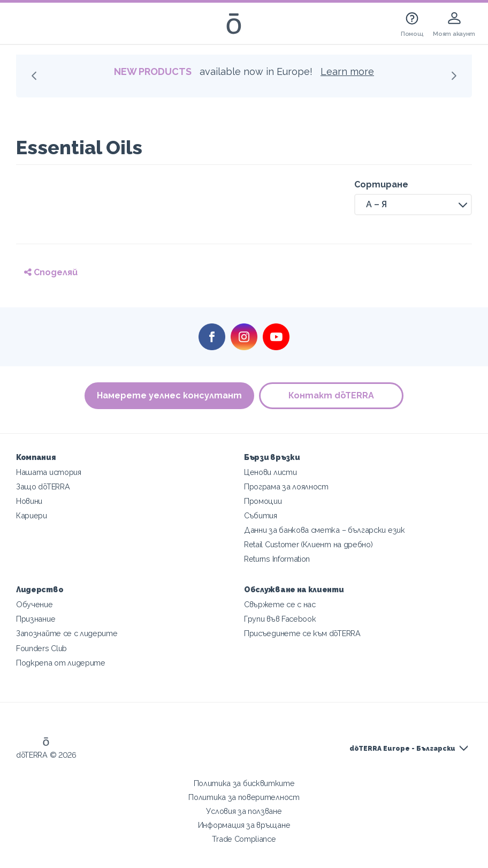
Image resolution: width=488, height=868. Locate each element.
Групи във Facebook (280, 619)
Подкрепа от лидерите (61, 663)
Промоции (263, 501)
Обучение (35, 604)
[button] (413, 205)
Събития (261, 515)
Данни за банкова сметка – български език (325, 530)
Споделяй (51, 272)
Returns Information (277, 559)
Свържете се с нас (280, 604)
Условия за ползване (244, 811)
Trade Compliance (244, 839)
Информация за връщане (244, 825)
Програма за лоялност (286, 486)
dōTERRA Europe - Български (402, 749)
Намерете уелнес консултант (169, 395)
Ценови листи (270, 472)
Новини (29, 501)
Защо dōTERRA (43, 486)
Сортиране (381, 184)
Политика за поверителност (244, 797)
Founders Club (41, 648)
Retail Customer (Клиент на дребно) (308, 544)
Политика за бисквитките (244, 783)
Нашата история (49, 472)
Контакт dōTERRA (332, 395)
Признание (36, 619)
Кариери (32, 515)
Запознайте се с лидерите (67, 633)
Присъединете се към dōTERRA (302, 633)
